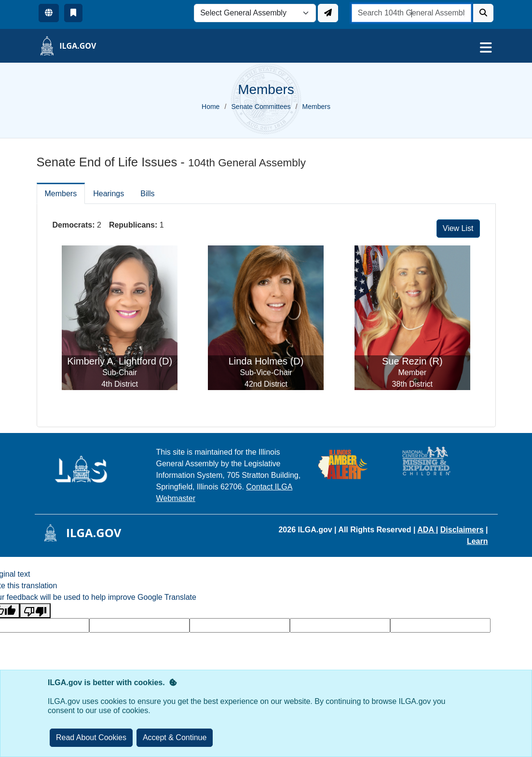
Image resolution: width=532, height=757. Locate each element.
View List (458, 228)
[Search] (483, 13)
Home (211, 107)
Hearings (109, 194)
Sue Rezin (404, 361)
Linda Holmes (258, 361)
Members (61, 194)
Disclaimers (462, 530)
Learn (477, 541)
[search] (412, 13)
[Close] (175, 738)
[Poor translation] (35, 611)
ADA (427, 530)
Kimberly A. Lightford (112, 361)
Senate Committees (261, 107)
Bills (147, 194)
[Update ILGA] (328, 13)
